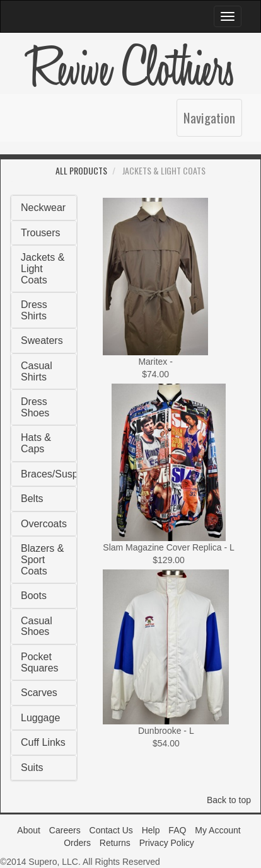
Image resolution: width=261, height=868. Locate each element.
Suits (32, 768)
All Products (81, 170)
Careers (65, 830)
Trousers (41, 233)
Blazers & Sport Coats (42, 559)
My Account (217, 830)
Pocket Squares (40, 662)
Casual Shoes (37, 626)
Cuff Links (43, 742)
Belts (32, 499)
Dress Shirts (34, 310)
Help (151, 830)
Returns (115, 843)
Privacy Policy (167, 843)
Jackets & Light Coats (43, 268)
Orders (77, 843)
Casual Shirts (37, 371)
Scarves (39, 693)
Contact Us (111, 830)
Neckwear (43, 208)
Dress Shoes (35, 407)
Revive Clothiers (130, 69)
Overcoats (44, 524)
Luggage (40, 718)
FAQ (177, 830)
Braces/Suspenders (65, 474)
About (29, 830)
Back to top (229, 800)
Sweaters (42, 340)
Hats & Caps (36, 443)
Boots (34, 596)
